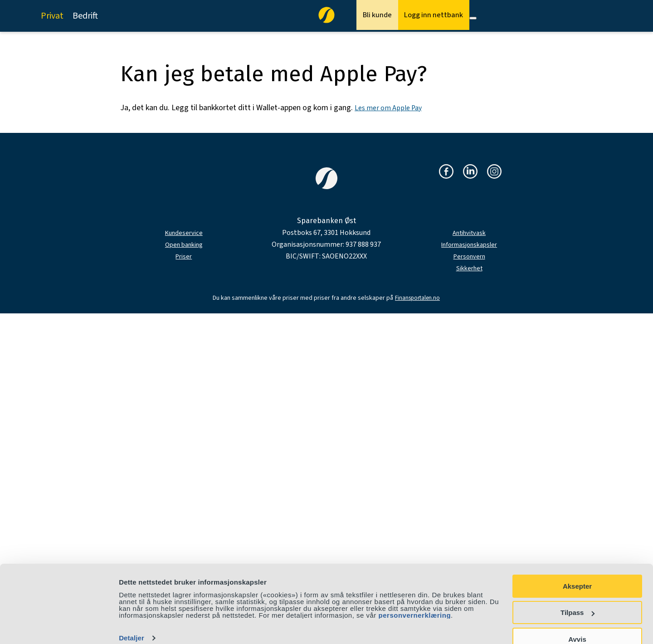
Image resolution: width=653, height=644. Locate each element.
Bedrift (85, 16)
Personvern (469, 256)
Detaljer (132, 621)
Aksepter (577, 568)
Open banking (184, 244)
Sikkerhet (469, 268)
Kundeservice (184, 233)
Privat (52, 16)
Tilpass (577, 595)
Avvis (577, 622)
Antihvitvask (469, 233)
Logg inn (426, 16)
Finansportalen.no (417, 298)
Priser (184, 256)
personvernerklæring (415, 598)
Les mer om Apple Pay (392, 108)
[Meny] (473, 18)
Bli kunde (357, 16)
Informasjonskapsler (469, 244)
